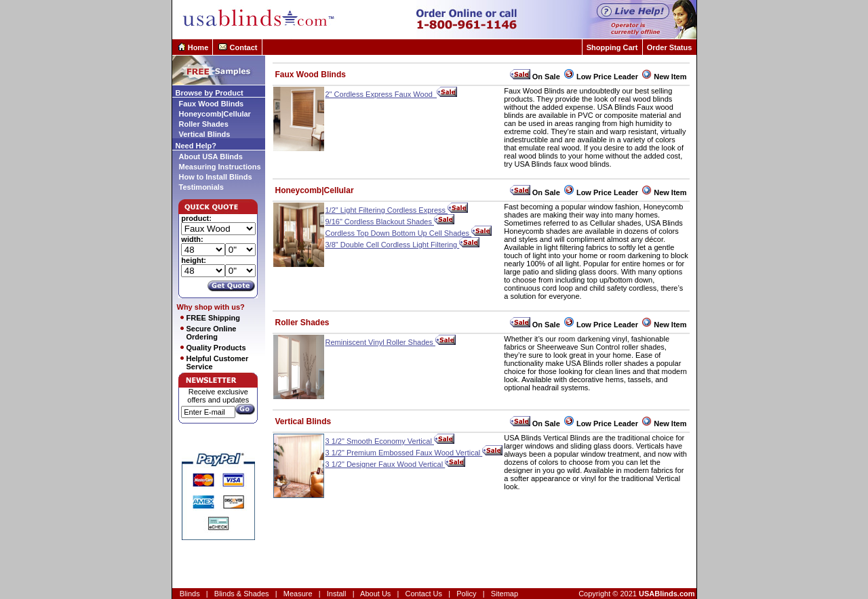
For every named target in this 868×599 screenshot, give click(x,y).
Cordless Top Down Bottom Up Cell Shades (409, 233)
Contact (244, 47)
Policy (466, 594)
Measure (298, 594)
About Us (375, 594)
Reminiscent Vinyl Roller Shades (391, 342)
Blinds (190, 594)
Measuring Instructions (220, 167)
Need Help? (196, 146)
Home (198, 47)
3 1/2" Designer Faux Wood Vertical (396, 464)
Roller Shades (204, 124)
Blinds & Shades (242, 594)
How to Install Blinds (216, 177)
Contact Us (424, 594)
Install (337, 594)
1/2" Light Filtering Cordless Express (397, 210)
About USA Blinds (211, 157)
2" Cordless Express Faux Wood (392, 94)
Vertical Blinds (205, 134)
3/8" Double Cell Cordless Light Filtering (403, 245)
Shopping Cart (612, 47)
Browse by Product (210, 93)
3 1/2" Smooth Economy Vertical (390, 441)
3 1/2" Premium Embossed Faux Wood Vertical (414, 453)
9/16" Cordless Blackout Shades (390, 222)
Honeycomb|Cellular (215, 114)
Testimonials (201, 187)
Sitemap (505, 594)
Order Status (670, 47)
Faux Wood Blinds (212, 104)
